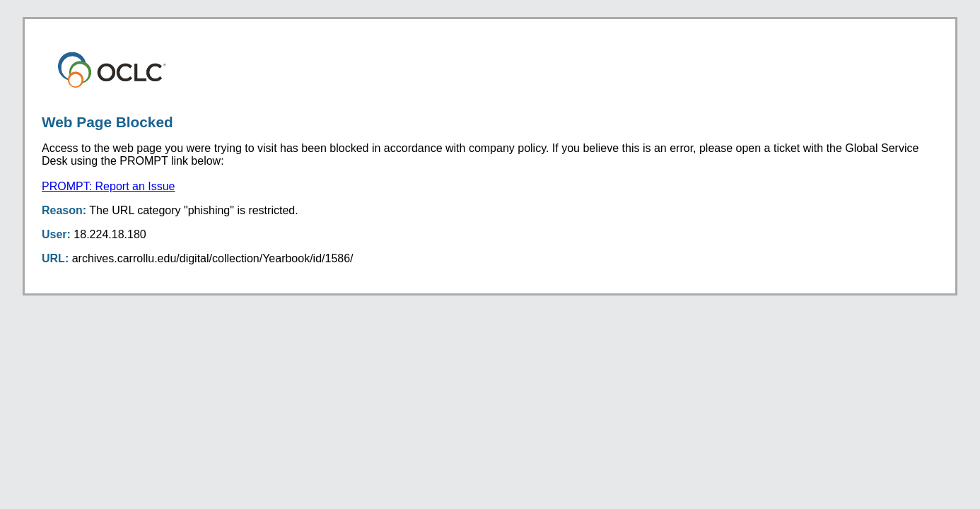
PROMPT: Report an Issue (109, 186)
